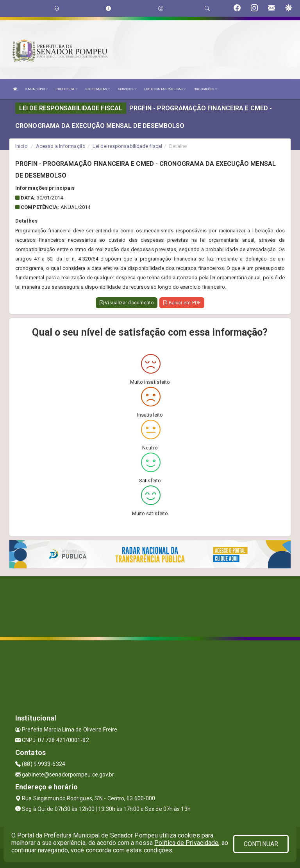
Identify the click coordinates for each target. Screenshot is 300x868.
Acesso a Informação (61, 146)
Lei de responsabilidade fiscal (127, 146)
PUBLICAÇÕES (205, 89)
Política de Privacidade (186, 843)
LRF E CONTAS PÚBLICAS (165, 89)
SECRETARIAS (97, 89)
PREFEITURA (66, 89)
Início (21, 146)
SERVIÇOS (127, 89)
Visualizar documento (127, 303)
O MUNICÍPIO (36, 89)
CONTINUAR (261, 844)
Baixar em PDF (182, 303)
